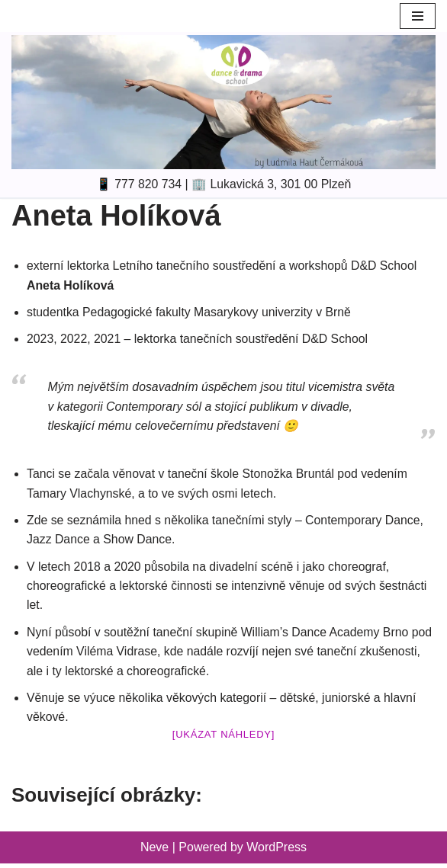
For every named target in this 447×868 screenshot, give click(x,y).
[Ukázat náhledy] (223, 738)
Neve (154, 852)
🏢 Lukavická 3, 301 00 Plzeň (272, 184)
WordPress (277, 852)
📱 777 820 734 (138, 184)
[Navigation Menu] (418, 16)
